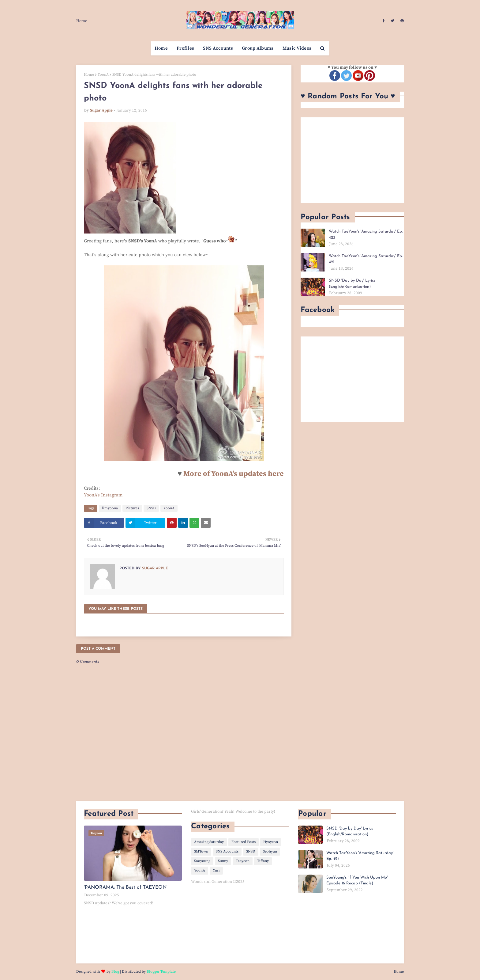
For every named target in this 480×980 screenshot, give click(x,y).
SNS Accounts (227, 851)
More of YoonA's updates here (234, 474)
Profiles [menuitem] (185, 48)
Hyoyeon (271, 842)
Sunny (223, 861)
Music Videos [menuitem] (297, 48)
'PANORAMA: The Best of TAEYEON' (126, 887)
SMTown (201, 851)
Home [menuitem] (161, 48)
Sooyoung (202, 861)
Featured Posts (244, 842)
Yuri (216, 870)
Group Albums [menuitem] (258, 48)
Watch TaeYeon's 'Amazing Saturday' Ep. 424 (360, 856)
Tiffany (263, 861)
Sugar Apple (101, 110)
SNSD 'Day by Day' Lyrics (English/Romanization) (352, 284)
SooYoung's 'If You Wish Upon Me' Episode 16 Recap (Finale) (357, 881)
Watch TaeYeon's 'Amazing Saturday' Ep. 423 (366, 235)
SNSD (151, 508)
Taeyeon (243, 861)
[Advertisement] (352, 160)
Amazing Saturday (209, 842)
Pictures (132, 508)
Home (82, 21)
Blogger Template (161, 972)
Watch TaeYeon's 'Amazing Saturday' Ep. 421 (366, 259)
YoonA (103, 75)
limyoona (110, 508)
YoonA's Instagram (103, 495)
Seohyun (270, 851)
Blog (115, 972)
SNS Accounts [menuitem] (218, 48)
